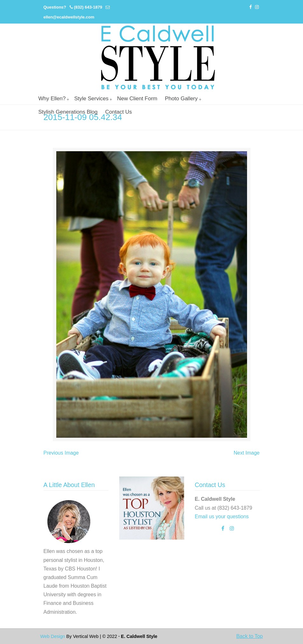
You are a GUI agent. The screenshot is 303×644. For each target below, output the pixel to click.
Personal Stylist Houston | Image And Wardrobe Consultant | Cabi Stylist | (158, 57)
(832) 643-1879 (88, 7)
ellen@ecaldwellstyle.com (69, 17)
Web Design (53, 636)
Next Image (247, 453)
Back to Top (249, 636)
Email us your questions (222, 517)
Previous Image (61, 453)
